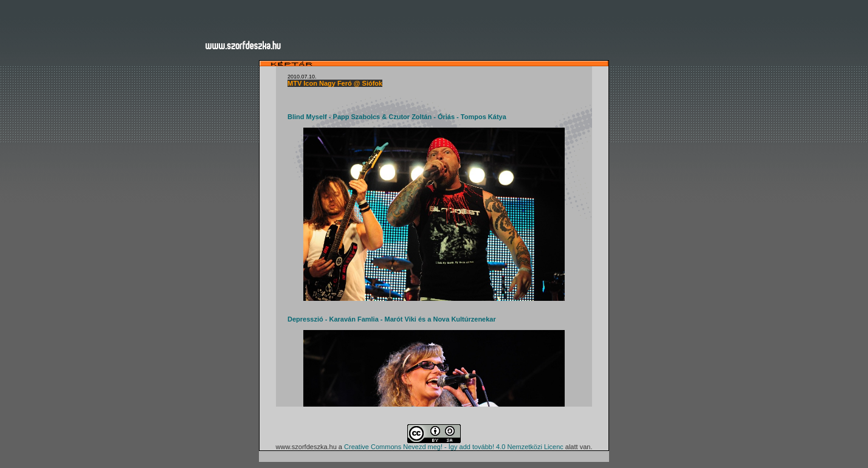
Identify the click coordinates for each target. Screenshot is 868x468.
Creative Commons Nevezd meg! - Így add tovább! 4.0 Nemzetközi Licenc (454, 447)
